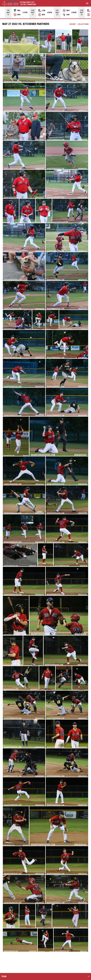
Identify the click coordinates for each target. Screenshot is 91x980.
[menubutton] (87, 3)
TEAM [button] (4, 976)
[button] (21, 41)
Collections (83, 24)
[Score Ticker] (45, 13)
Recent (73, 24)
